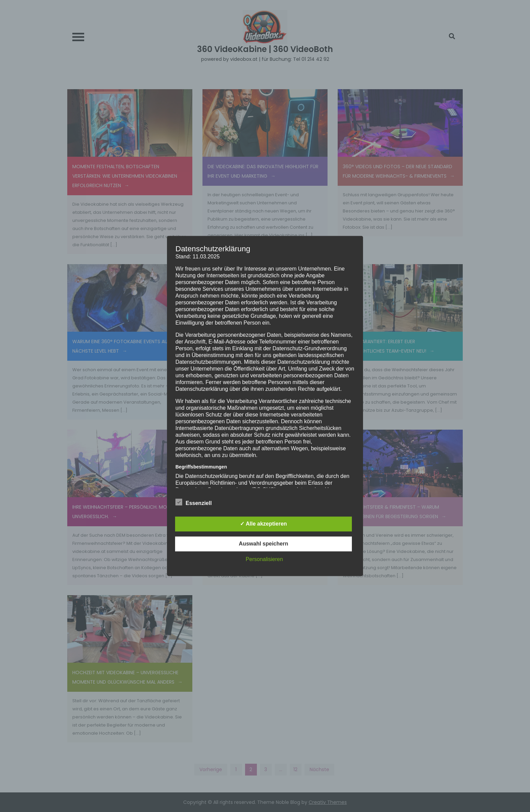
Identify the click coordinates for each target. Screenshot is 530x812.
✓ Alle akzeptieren (263, 524)
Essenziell (194, 502)
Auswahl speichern (264, 544)
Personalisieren (264, 560)
